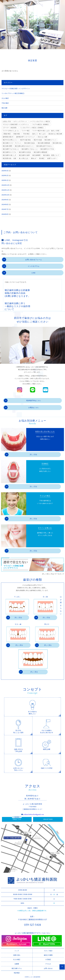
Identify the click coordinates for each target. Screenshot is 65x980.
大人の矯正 (5, 98)
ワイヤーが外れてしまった (11, 131)
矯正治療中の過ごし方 (9, 155)
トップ (17, 951)
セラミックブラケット (20, 121)
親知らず (34, 158)
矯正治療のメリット (51, 140)
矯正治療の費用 (7, 146)
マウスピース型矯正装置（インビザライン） (16, 89)
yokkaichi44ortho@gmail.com (33, 815)
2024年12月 (5, 185)
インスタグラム (21, 266)
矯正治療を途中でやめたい (44, 146)
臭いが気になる (24, 158)
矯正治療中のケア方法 (47, 149)
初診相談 (17, 973)
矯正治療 (4, 108)
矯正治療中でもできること (11, 149)
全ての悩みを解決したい (32, 707)
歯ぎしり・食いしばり (39, 134)
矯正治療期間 (36, 155)
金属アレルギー (52, 158)
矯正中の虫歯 (38, 140)
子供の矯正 (5, 103)
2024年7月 (5, 209)
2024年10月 (5, 195)
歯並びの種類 (48, 955)
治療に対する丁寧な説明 (18, 744)
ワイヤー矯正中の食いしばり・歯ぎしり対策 (46, 131)
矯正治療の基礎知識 (44, 143)
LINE (19, 273)
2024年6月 (5, 214)
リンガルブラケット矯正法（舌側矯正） (32, 128)
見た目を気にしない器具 (18, 726)
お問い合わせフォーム (22, 260)
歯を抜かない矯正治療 (55, 134)
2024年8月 (5, 204)
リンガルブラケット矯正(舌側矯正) (13, 93)
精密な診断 (47, 743)
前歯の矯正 (17, 134)
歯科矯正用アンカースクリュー (26, 137)
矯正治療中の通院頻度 (40, 152)
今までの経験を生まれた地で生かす (47, 726)
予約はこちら (17, 819)
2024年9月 (5, 200)
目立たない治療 (42, 137)
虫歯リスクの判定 (47, 762)
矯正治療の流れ (57, 143)
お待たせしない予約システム (18, 763)
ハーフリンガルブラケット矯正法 (40, 121)
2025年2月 (5, 175)
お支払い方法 (7, 121)
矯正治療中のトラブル (9, 152)
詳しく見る (21, 455)
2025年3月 (5, 171)
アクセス (48, 964)
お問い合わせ (48, 968)
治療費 (17, 964)
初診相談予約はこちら (22, 401)
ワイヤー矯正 (26, 131)
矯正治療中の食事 (24, 155)
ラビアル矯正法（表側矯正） (41, 124)
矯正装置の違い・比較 (9, 158)
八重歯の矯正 (7, 134)
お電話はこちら (21, 408)
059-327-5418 (48, 819)
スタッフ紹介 (48, 951)
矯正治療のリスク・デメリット (12, 143)
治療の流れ (17, 955)
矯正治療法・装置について (51, 155)
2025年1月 (5, 180)
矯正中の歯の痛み (26, 140)
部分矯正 (42, 158)
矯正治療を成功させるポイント (24, 146)
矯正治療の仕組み (30, 143)
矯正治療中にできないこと (30, 149)
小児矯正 (48, 959)
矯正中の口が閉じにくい (10, 140)
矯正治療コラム (17, 968)
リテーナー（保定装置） (10, 128)
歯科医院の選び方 (8, 137)
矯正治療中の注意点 (25, 152)
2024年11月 (5, 190)
